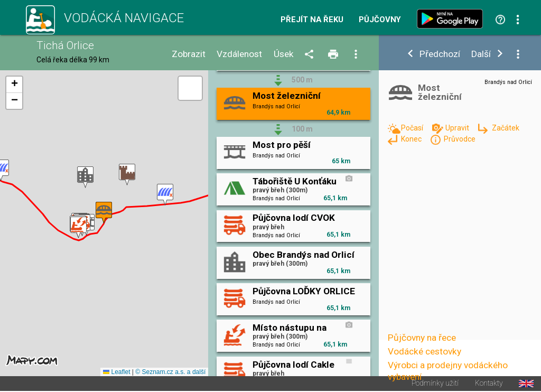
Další (481, 54)
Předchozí (440, 54)
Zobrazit (189, 54)
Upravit (458, 128)
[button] (165, 195)
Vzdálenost (239, 54)
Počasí (413, 128)
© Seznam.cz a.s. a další (170, 372)
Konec (412, 139)
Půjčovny (380, 20)
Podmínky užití (435, 384)
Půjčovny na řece (422, 338)
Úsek (284, 54)
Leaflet (116, 372)
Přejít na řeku (312, 20)
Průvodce (460, 139)
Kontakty (489, 384)
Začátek (506, 128)
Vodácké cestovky (425, 351)
